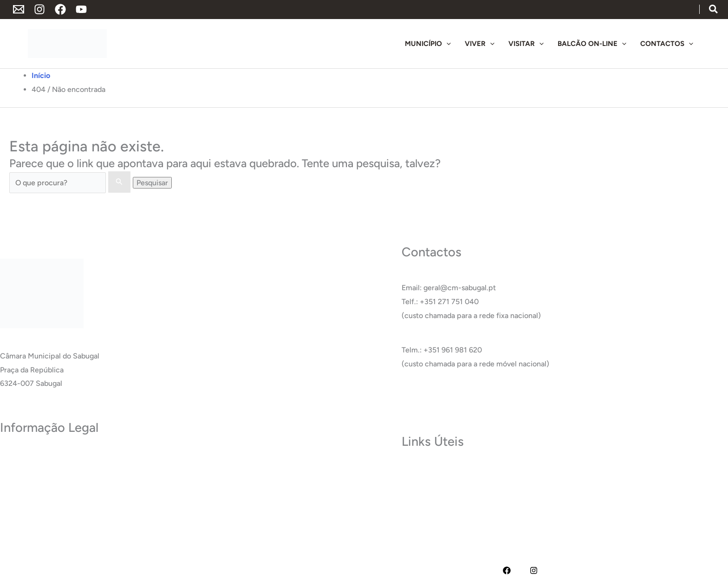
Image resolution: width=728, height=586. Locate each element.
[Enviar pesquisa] (119, 182)
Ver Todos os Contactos (441, 398)
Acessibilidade (24, 498)
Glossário (417, 512)
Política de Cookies (32, 484)
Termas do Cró (426, 484)
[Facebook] (60, 9)
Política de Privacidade (38, 457)
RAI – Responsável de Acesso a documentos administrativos (100, 512)
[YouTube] (81, 9)
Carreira (415, 498)
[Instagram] (39, 9)
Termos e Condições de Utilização (57, 471)
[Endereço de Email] (19, 9)
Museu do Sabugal (432, 471)
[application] (446, 44)
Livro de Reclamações (36, 526)
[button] (714, 10)
